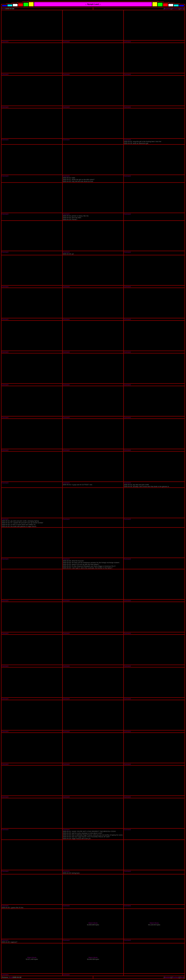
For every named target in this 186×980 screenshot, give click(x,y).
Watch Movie (93, 923)
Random (167, 9)
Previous (175, 9)
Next (182, 9)
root (4, 9)
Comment (5, 42)
